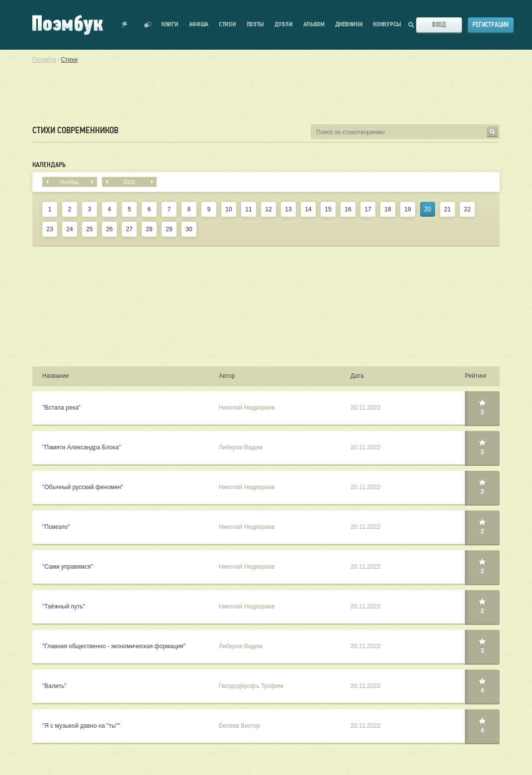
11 (248, 209)
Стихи (227, 25)
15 (328, 209)
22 (467, 209)
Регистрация (490, 25)
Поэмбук (44, 60)
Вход (439, 25)
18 (388, 209)
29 (169, 229)
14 (308, 209)
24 (69, 229)
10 (228, 209)
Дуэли (284, 25)
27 (129, 229)
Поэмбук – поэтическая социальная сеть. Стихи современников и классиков (68, 25)
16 (348, 209)
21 (447, 209)
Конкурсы (387, 25)
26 (109, 229)
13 (288, 209)
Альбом (314, 25)
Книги (170, 25)
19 (407, 209)
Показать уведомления (125, 25)
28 (149, 229)
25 (89, 229)
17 (368, 209)
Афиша (199, 25)
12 (268, 209)
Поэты (256, 25)
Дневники (349, 25)
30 (189, 229)
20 (427, 209)
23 (49, 229)
